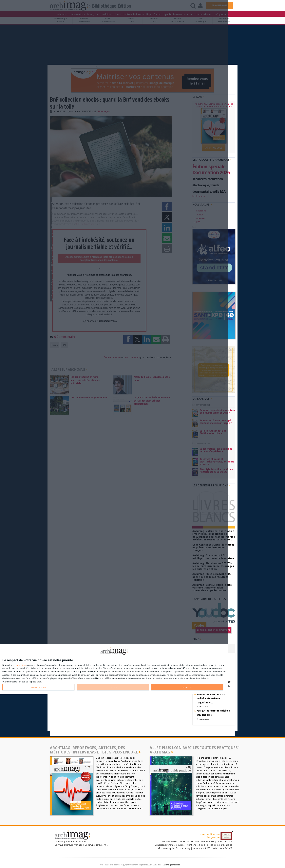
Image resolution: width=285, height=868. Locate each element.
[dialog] (114, 669)
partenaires (20, 665)
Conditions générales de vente (170, 845)
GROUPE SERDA (170, 842)
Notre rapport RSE (201, 848)
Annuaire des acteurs (76, 842)
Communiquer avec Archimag (68, 845)
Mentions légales (195, 845)
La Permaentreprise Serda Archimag (173, 848)
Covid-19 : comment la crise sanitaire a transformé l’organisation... (211, 698)
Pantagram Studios (172, 865)
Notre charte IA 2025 (222, 848)
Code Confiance (224, 842)
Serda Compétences (205, 842)
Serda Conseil (186, 842)
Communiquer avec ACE (96, 845)
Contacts (59, 842)
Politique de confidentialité (219, 845)
